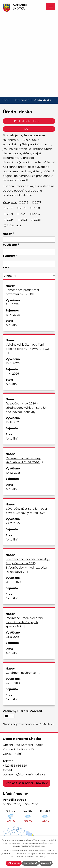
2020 (37, 208)
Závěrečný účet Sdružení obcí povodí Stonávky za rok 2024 (28, 511)
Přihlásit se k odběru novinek (27, 783)
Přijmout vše (14, 863)
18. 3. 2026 (13, 363)
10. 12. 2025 (13, 473)
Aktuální (12, 325)
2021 (10, 214)
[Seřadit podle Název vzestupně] (13, 232)
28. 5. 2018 (13, 637)
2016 (25, 202)
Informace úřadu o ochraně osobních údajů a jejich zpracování (25, 622)
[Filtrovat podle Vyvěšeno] (29, 252)
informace (14, 225)
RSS (39, 129)
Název (7, 234)
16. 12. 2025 (13, 422)
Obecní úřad (21, 100)
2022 (23, 214)
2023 (37, 214)
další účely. (40, 846)
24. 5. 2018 (13, 683)
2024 (10, 220)
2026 (37, 220)
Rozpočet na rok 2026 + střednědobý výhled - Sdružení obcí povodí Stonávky (27, 408)
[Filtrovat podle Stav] (29, 276)
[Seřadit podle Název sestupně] (13, 234)
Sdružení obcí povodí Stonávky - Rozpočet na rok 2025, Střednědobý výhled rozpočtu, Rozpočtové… (28, 566)
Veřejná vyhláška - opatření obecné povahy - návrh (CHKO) (27, 349)
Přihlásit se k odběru (34, 121)
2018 (10, 208)
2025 (24, 220)
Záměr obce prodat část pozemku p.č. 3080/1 (23, 292)
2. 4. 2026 (12, 304)
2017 (38, 202)
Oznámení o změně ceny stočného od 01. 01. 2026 (25, 460)
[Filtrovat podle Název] (29, 240)
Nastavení (46, 863)
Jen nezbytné (30, 863)
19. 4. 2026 (13, 315)
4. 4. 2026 (12, 374)
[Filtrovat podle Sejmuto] (29, 264)
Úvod (6, 100)
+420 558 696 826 (15, 766)
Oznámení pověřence (24, 673)
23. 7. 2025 (13, 523)
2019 (23, 208)
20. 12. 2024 (14, 582)
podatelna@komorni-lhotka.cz (24, 775)
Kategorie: (10, 202)
